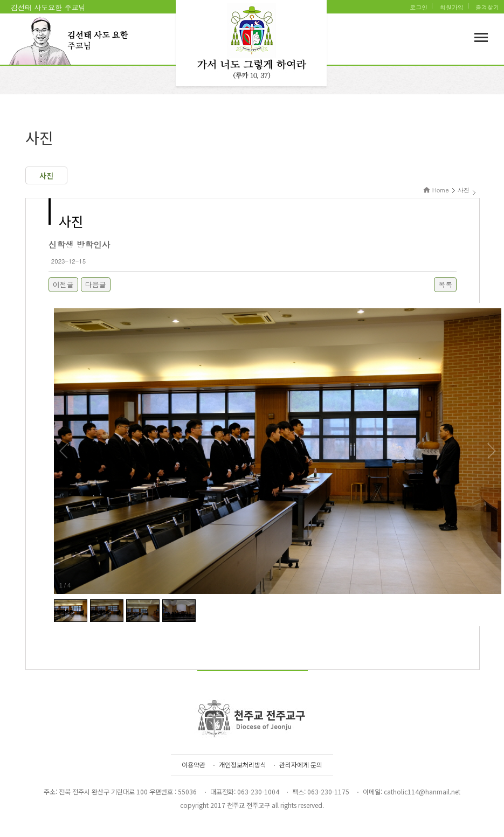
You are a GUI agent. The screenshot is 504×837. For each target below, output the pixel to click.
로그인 (419, 7)
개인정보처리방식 (243, 765)
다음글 (96, 284)
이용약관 (194, 765)
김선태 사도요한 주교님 (48, 7)
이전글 (63, 284)
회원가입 (452, 7)
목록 (445, 284)
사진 (46, 175)
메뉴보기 (481, 37)
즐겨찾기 (487, 7)
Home (441, 190)
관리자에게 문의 (301, 765)
